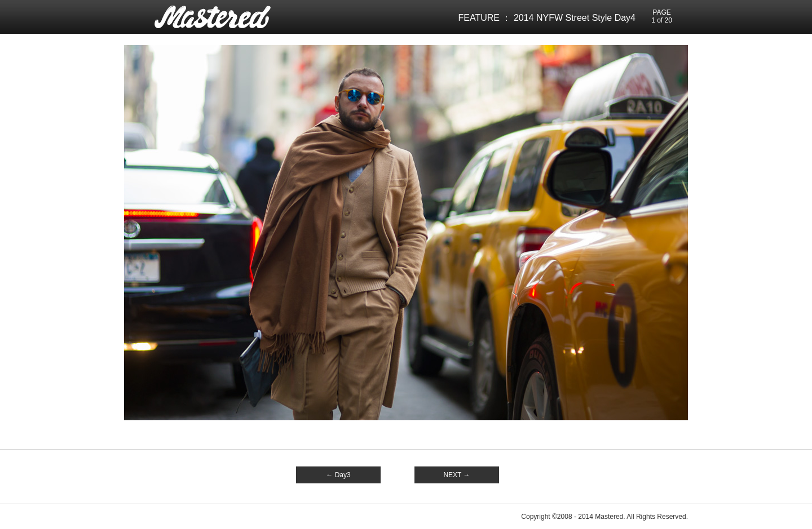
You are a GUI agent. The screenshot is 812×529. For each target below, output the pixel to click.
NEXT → (456, 475)
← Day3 (338, 475)
